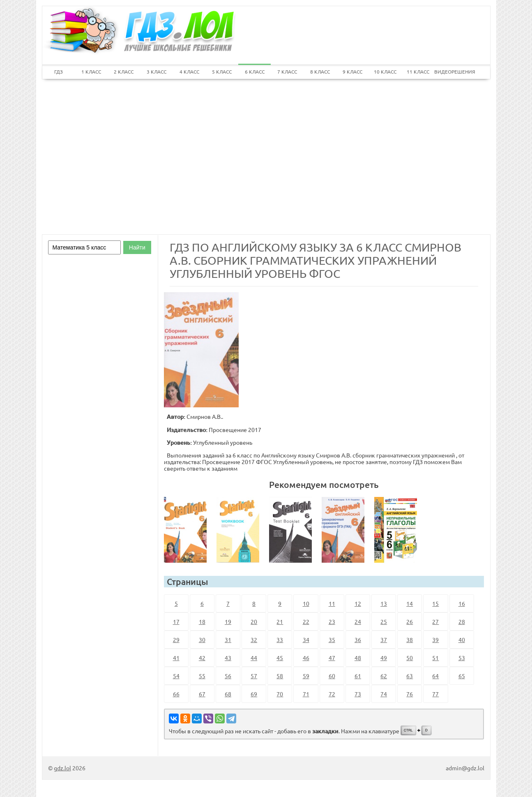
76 (410, 694)
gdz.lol (62, 768)
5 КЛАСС (222, 72)
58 (280, 676)
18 (202, 621)
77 (435, 694)
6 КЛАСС (255, 72)
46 (306, 658)
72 (332, 694)
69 (254, 694)
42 (202, 658)
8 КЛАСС (320, 72)
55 (202, 676)
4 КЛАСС (189, 72)
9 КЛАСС (352, 72)
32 (254, 640)
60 (332, 676)
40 (462, 640)
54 (176, 676)
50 (410, 658)
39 (435, 640)
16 (462, 603)
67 (202, 694)
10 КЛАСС (385, 72)
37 (384, 640)
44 (254, 658)
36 (358, 640)
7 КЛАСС (287, 72)
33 (280, 640)
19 (228, 621)
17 (176, 621)
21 (280, 621)
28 (462, 621)
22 (306, 621)
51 (435, 658)
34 (306, 640)
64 (435, 676)
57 (254, 676)
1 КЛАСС (91, 72)
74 (384, 694)
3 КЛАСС (157, 72)
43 (228, 658)
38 (410, 640)
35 (332, 640)
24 (358, 621)
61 (358, 676)
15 (435, 603)
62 (384, 676)
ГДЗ (59, 72)
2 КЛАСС (124, 72)
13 (384, 603)
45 (280, 658)
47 (332, 658)
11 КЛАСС (418, 72)
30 (202, 640)
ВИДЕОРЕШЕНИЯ (451, 72)
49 (384, 658)
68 (228, 694)
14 (410, 603)
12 (358, 603)
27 (435, 621)
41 (176, 658)
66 (176, 694)
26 (410, 621)
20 (254, 621)
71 (306, 694)
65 (462, 676)
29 (176, 640)
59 (306, 676)
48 (358, 658)
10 (306, 603)
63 (410, 676)
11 (332, 603)
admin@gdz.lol (465, 768)
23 (332, 621)
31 (228, 640)
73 (358, 694)
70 (280, 694)
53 (462, 658)
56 (228, 676)
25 (384, 621)
